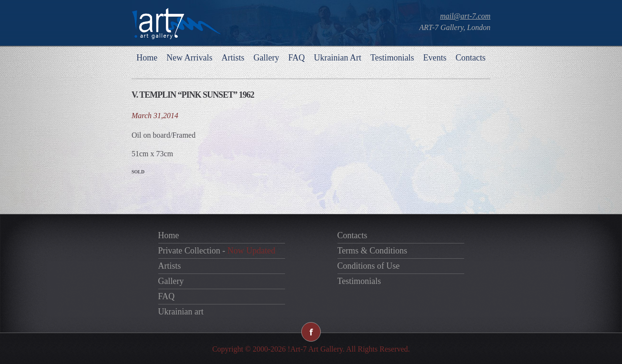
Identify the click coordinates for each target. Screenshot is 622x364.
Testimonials (392, 58)
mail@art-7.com (465, 16)
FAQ (297, 58)
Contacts (471, 58)
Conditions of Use (369, 266)
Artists (233, 58)
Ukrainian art (181, 312)
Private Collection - (217, 251)
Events (435, 58)
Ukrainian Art (337, 58)
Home (147, 58)
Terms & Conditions (372, 251)
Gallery (266, 58)
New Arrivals (189, 58)
